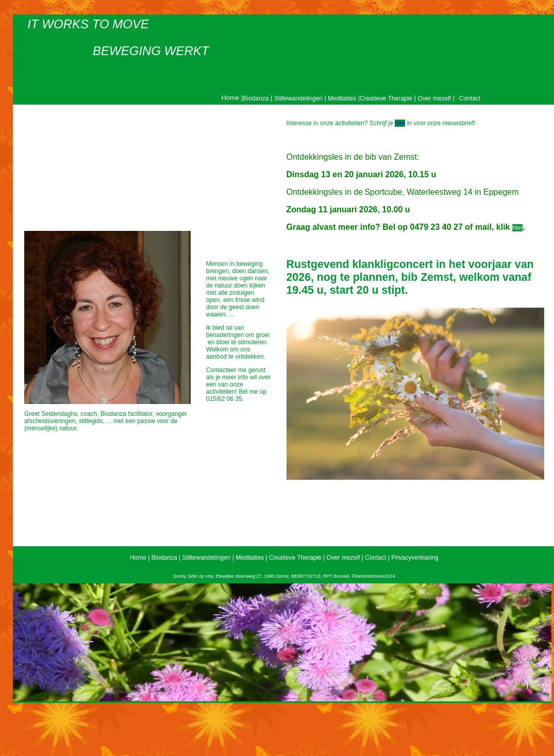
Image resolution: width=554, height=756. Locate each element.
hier (400, 123)
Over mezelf (434, 98)
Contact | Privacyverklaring (402, 558)
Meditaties (341, 98)
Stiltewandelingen (298, 98)
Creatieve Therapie (386, 98)
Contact (470, 98)
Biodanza (256, 98)
